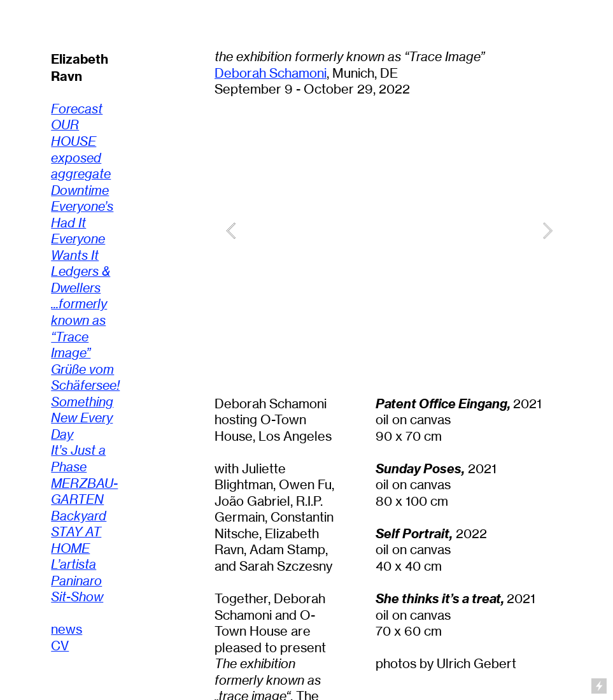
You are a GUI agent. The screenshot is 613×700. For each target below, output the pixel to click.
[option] (389, 231)
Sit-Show (77, 597)
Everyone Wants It (78, 247)
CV (60, 646)
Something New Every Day (82, 418)
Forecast (77, 109)
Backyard (79, 516)
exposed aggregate (81, 166)
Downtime (80, 190)
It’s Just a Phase (78, 459)
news (67, 629)
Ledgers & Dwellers (81, 280)
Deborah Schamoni (271, 73)
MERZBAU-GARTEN (84, 492)
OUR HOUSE (74, 133)
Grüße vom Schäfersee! (85, 378)
